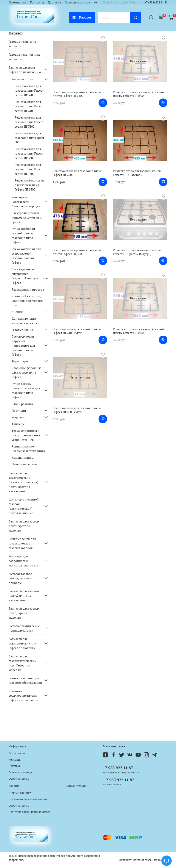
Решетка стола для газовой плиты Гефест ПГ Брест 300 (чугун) (137, 252)
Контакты (37, 2)
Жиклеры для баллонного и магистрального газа (23, 561)
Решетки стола (22, 79)
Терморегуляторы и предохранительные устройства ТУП (26, 435)
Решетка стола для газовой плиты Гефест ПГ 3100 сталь (137, 173)
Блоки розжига (22, 404)
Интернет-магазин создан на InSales (143, 860)
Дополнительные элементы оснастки (26, 321)
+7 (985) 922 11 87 (156, 2)
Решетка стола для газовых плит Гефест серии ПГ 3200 (29, 90)
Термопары (20, 361)
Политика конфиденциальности (30, 812)
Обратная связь (19, 779)
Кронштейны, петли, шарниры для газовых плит (27, 301)
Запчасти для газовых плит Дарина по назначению (24, 595)
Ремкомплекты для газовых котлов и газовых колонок (22, 543)
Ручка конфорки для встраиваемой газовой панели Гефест (26, 256)
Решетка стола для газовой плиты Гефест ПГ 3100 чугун (77, 331)
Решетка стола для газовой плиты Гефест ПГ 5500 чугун (77, 410)
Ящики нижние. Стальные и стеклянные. (29, 449)
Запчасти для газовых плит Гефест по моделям (24, 526)
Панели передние (24, 464)
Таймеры (18, 424)
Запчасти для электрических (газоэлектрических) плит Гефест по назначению (23, 482)
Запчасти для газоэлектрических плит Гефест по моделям (22, 663)
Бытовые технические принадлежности (24, 628)
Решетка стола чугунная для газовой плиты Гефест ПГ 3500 (79, 252)
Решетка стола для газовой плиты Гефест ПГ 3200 (77, 173)
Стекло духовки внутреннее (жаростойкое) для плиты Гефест (30, 276)
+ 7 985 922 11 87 (118, 780)
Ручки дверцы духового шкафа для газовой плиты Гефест (26, 390)
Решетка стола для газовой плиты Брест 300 (29, 138)
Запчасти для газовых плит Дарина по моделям (24, 613)
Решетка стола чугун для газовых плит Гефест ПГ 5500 (29, 185)
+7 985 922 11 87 (118, 768)
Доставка (54, 2)
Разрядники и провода (28, 289)
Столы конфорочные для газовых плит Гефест (26, 372)
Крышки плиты (23, 457)
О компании (17, 2)
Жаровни (18, 417)
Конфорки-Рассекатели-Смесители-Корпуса (26, 202)
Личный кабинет (20, 793)
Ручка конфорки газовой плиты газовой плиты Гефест (23, 235)
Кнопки (17, 312)
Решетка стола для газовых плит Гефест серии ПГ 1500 (29, 169)
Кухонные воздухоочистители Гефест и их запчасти (24, 695)
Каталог (82, 17)
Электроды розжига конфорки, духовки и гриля (27, 217)
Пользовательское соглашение (29, 799)
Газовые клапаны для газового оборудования (25, 680)
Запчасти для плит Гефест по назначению (25, 70)
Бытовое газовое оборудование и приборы (20, 578)
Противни (19, 411)
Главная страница (77, 2)
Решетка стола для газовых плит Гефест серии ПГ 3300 (29, 153)
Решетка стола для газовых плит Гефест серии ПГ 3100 (29, 106)
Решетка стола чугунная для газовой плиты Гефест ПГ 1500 (139, 94)
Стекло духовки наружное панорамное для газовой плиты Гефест (23, 345)
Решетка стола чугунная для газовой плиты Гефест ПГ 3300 (79, 94)
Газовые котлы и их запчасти (22, 44)
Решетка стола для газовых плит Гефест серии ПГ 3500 (29, 122)
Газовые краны (22, 330)
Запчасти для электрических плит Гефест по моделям (23, 643)
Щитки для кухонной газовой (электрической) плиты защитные (24, 506)
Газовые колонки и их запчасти (24, 57)
